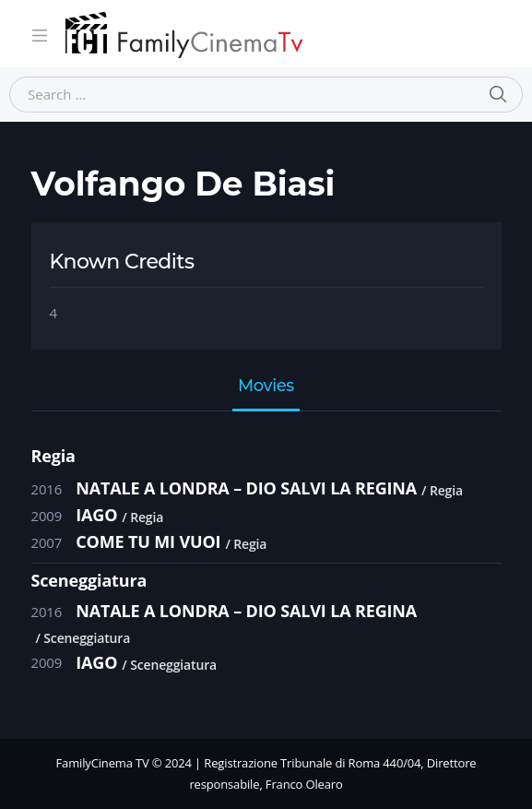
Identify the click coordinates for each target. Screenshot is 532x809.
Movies (266, 387)
